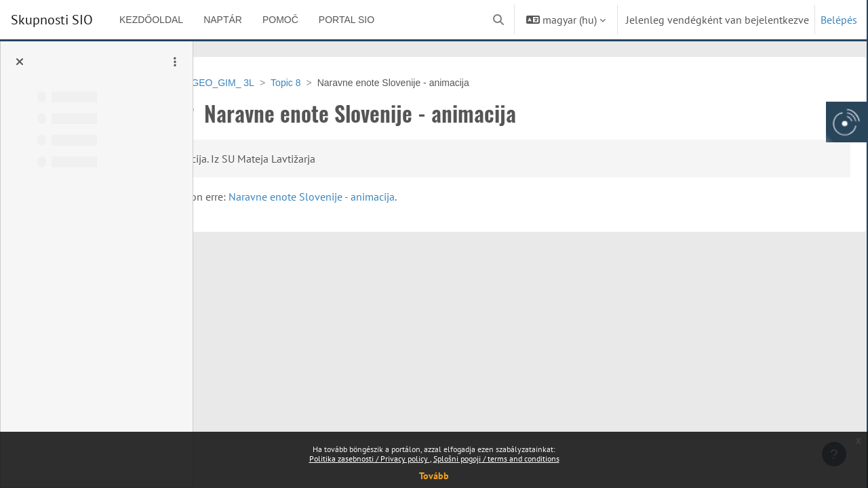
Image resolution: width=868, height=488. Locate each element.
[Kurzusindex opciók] (175, 62)
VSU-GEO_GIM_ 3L (292, 83)
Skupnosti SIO (52, 20)
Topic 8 (366, 83)
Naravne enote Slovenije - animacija (501, 197)
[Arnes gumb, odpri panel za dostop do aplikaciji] (846, 122)
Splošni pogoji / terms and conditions (496, 459)
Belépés (839, 20)
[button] (498, 20)
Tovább (434, 476)
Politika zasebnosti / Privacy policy (370, 459)
